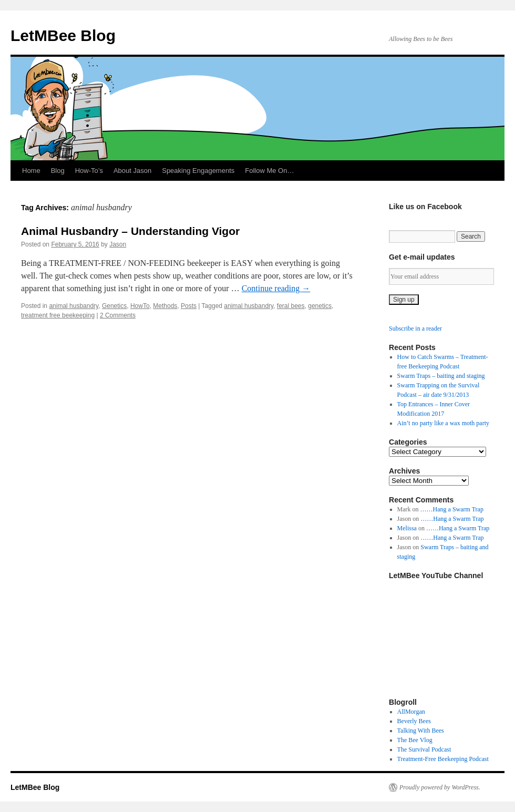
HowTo (140, 306)
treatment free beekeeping (58, 315)
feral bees (291, 306)
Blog (58, 171)
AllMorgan (411, 712)
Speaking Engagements (198, 171)
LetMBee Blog (63, 35)
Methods (165, 306)
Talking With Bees (421, 731)
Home (31, 171)
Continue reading (276, 288)
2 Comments (118, 315)
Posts (189, 306)
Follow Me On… (269, 171)
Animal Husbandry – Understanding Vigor (130, 231)
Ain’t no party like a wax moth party (443, 423)
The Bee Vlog (415, 740)
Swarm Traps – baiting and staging (441, 376)
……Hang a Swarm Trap (452, 509)
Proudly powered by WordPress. (440, 787)
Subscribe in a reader (415, 328)
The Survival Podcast (424, 749)
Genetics (114, 306)
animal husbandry (74, 306)
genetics (320, 306)
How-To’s (89, 171)
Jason (118, 244)
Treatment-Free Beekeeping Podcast (443, 759)
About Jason (132, 171)
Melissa (407, 528)
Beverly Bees (414, 721)
